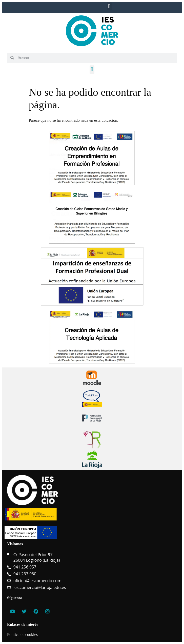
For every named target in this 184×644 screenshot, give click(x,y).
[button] (109, 6)
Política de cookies (22, 635)
